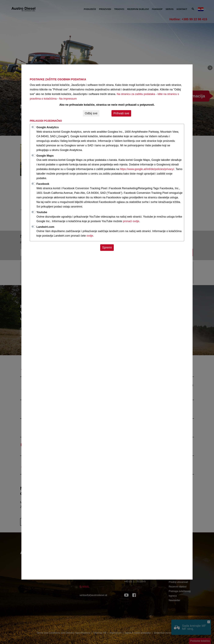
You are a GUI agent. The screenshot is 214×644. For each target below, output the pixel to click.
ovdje (90, 236)
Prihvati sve (121, 113)
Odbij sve (91, 113)
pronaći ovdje (131, 221)
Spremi (107, 248)
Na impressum (68, 99)
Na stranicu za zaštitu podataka (136, 94)
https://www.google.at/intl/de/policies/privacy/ (147, 169)
